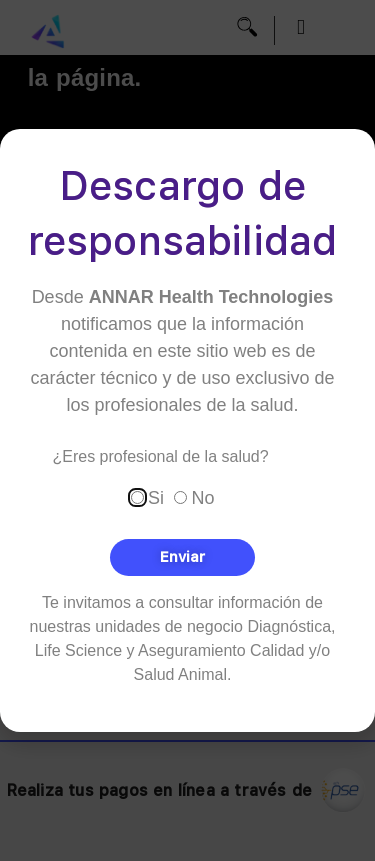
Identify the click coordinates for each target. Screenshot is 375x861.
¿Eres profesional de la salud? (161, 457)
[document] (187, 430)
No (202, 498)
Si (156, 498)
